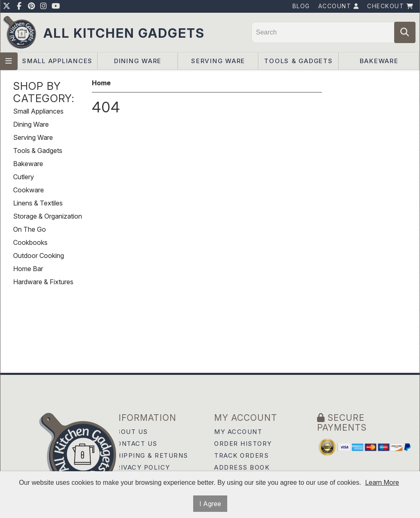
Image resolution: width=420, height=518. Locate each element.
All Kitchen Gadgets (124, 33)
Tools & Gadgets (298, 61)
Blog (301, 6)
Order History (243, 444)
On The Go (30, 229)
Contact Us (135, 444)
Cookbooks (30, 242)
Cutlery (24, 177)
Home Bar (28, 269)
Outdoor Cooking (39, 256)
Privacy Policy (141, 467)
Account (339, 6)
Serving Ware (218, 61)
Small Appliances (57, 61)
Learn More (382, 482)
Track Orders (241, 455)
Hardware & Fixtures (43, 282)
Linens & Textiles (38, 203)
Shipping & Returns (150, 455)
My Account (238, 432)
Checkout (390, 6)
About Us (130, 432)
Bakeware (379, 61)
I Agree (210, 504)
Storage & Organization (48, 216)
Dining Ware (138, 61)
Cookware (29, 190)
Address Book (242, 467)
